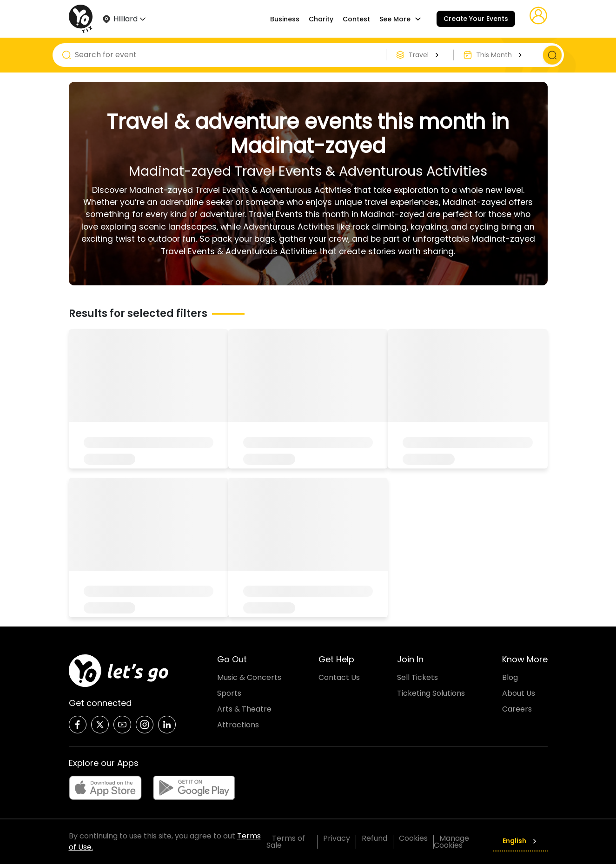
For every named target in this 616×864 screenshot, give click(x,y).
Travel (425, 55)
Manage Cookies (451, 842)
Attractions (238, 725)
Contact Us (339, 677)
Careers (517, 709)
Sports (229, 693)
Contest (356, 19)
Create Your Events (476, 19)
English (520, 841)
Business (285, 19)
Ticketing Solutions (431, 693)
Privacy (337, 838)
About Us (519, 693)
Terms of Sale (286, 842)
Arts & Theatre (244, 709)
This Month (500, 55)
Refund (374, 838)
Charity (321, 19)
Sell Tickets (417, 677)
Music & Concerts (249, 677)
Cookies (413, 838)
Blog (510, 677)
